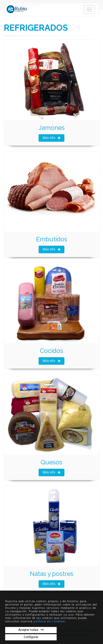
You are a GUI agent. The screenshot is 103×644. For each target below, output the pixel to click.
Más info (51, 138)
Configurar (31, 637)
